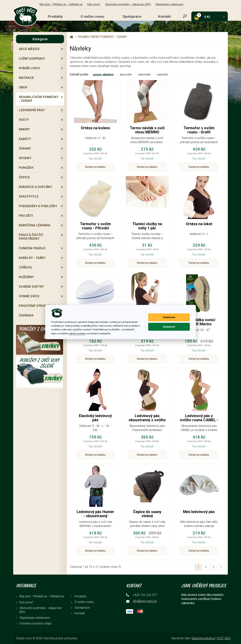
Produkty (55, 16)
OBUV (23, 87)
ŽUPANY (25, 148)
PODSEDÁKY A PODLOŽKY (38, 206)
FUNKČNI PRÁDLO (32, 248)
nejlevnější (144, 75)
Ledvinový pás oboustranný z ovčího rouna (147, 420)
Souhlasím (169, 317)
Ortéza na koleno (95, 128)
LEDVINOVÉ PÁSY (32, 110)
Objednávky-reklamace (169, 4)
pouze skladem (103, 75)
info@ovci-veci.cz (145, 601)
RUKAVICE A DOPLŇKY (35, 187)
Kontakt (165, 16)
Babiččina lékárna (203, 638)
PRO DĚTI (26, 216)
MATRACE (26, 78)
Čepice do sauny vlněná (147, 514)
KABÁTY (25, 139)
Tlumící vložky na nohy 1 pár (147, 226)
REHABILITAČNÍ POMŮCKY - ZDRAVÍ (39, 99)
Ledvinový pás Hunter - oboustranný (95, 514)
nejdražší (162, 75)
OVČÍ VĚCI (224, 638)
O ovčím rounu (92, 16)
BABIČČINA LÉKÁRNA (35, 225)
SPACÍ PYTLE (29, 196)
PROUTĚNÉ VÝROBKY (35, 306)
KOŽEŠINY (26, 277)
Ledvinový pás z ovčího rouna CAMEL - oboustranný (199, 420)
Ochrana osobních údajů (35, 623)
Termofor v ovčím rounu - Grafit (199, 130)
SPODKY (25, 158)
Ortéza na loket (199, 224)
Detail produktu (95, 167)
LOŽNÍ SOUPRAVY (32, 59)
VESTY (24, 120)
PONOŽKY (26, 168)
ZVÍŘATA (25, 267)
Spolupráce (132, 16)
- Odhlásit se (75, 4)
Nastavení (169, 327)
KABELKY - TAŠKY (32, 258)
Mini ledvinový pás (199, 512)
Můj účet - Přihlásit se (53, 4)
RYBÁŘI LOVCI (29, 68)
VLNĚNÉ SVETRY (31, 287)
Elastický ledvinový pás (95, 418)
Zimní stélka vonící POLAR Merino (199, 322)
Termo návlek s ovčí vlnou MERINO (147, 130)
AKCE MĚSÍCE (29, 49)
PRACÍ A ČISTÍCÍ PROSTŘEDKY (31, 237)
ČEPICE (24, 177)
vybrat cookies (77, 333)
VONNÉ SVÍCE (29, 296)
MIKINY (24, 129)
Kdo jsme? (94, 4)
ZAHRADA (26, 315)
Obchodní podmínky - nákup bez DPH (128, 4)
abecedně (126, 75)
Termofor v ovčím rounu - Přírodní (95, 226)
